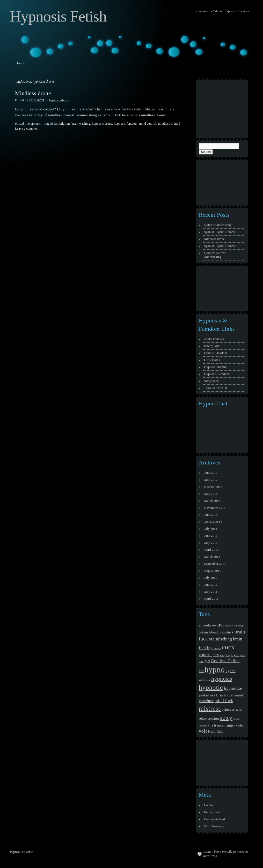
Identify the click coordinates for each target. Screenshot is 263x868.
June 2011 (211, 585)
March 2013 (212, 557)
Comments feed (215, 819)
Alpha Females (214, 339)
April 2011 (211, 599)
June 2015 (211, 515)
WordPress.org (214, 826)
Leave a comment (27, 129)
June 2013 (211, 536)
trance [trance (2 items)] (219, 725)
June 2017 (211, 473)
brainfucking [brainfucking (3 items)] (220, 639)
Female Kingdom (216, 353)
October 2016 (213, 487)
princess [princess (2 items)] (228, 709)
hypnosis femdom (126, 124)
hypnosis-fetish (59, 100)
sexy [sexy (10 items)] (226, 718)
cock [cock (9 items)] (228, 647)
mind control (148, 124)
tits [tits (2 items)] (211, 725)
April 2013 (211, 550)
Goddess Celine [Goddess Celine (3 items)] (225, 661)
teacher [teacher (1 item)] (203, 726)
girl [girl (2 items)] (207, 661)
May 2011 (211, 592)
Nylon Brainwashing (218, 225)
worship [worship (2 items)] (217, 731)
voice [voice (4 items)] (204, 731)
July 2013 (211, 529)
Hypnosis (34, 124)
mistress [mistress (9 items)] (210, 708)
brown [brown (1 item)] (217, 648)
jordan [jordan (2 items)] (204, 695)
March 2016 (212, 501)
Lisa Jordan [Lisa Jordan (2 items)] (225, 695)
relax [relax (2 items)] (203, 718)
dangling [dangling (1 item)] (225, 655)
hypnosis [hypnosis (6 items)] (222, 679)
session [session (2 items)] (213, 718)
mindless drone (168, 124)
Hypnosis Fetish (58, 16)
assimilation (62, 124)
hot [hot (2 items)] (201, 671)
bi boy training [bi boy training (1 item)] (234, 626)
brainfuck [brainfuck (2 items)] (226, 632)
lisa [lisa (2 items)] (212, 695)
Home (20, 63)
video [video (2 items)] (240, 725)
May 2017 (211, 480)
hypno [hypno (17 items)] (215, 669)
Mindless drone (33, 93)
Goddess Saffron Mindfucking (215, 255)
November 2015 (215, 508)
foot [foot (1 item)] (201, 661)
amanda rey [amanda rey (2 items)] (208, 625)
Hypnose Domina (216, 367)
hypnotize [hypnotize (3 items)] (233, 688)
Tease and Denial (216, 388)
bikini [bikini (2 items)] (203, 632)
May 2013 (211, 543)
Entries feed (212, 812)
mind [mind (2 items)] (239, 695)
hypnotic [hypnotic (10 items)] (211, 687)
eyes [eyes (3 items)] (235, 655)
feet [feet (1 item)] (243, 655)
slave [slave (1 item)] (236, 719)
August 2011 (213, 571)
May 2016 (211, 494)
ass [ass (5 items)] (221, 625)
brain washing (81, 124)
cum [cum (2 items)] (216, 655)
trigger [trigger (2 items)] (230, 725)
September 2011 (215, 564)
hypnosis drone (102, 124)
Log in (209, 805)
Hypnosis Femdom (217, 374)
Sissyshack (211, 381)
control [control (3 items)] (205, 655)
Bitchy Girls (212, 346)
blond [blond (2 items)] (213, 632)
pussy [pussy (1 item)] (239, 710)
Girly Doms (212, 360)
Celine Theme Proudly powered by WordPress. (226, 854)
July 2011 (211, 578)
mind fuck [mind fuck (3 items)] (224, 701)
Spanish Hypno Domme (220, 232)
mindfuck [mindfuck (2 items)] (206, 701)
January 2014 (213, 522)
